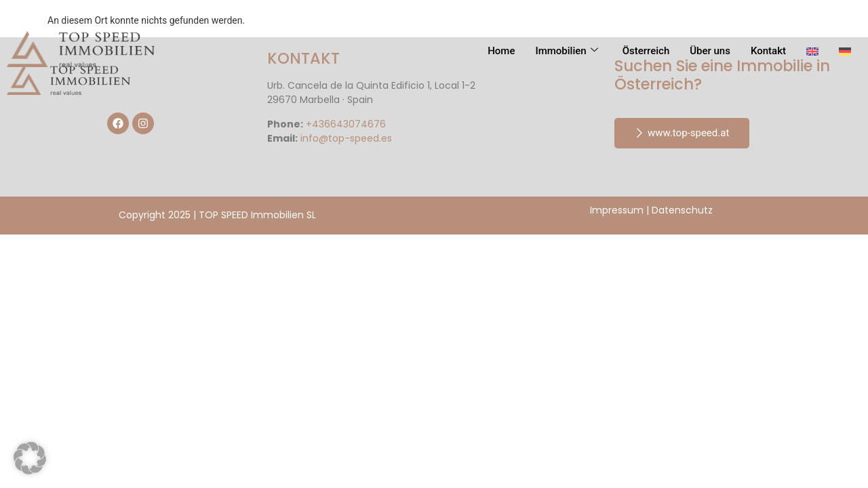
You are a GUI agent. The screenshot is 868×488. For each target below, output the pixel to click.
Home (501, 51)
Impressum (617, 210)
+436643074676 (346, 124)
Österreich (646, 51)
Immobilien (566, 51)
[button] (30, 458)
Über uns (710, 51)
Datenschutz (682, 210)
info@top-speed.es (346, 138)
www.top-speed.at (682, 133)
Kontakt (768, 51)
